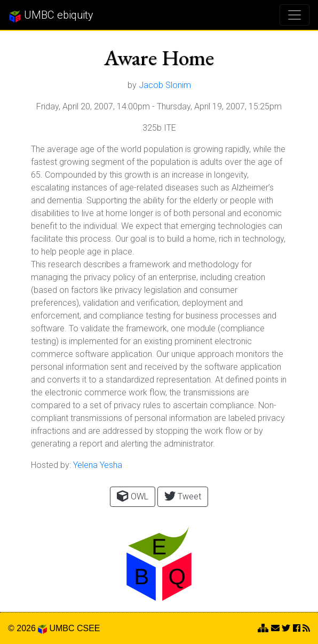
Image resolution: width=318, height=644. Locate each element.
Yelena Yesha (98, 465)
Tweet (183, 496)
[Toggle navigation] (295, 15)
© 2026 (27, 628)
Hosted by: (51, 465)
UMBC (62, 628)
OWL (132, 496)
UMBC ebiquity (51, 15)
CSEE (89, 628)
